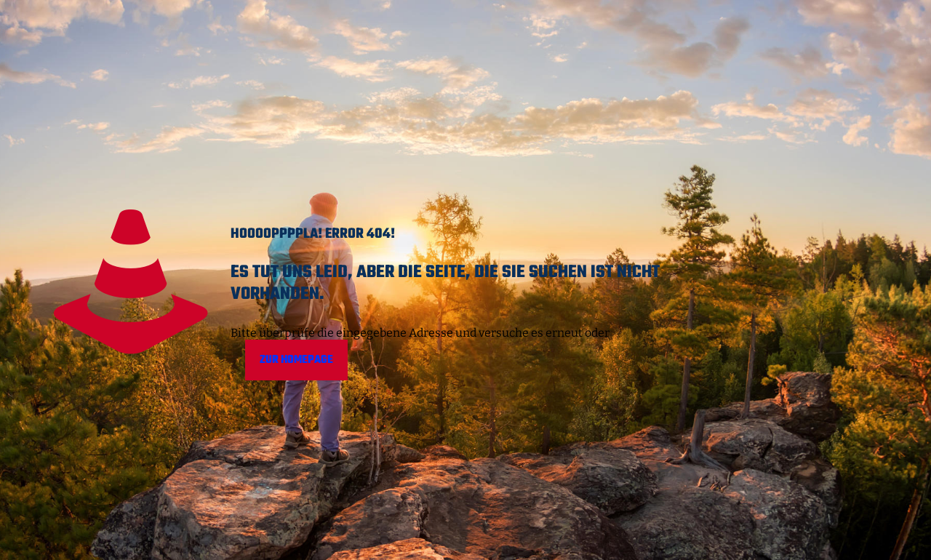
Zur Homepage (296, 360)
